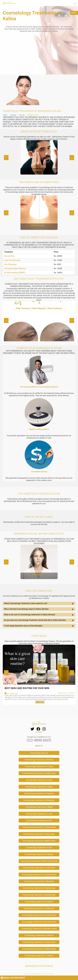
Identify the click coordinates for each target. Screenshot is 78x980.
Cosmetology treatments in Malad (39, 807)
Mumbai (13, 115)
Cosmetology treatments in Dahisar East (39, 942)
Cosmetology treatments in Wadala (39, 854)
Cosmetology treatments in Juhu (39, 814)
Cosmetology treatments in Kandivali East (39, 915)
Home (5, 115)
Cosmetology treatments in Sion (39, 848)
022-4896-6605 (39, 740)
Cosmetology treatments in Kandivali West (39, 922)
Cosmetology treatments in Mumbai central (39, 929)
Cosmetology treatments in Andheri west (39, 773)
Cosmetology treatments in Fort (39, 821)
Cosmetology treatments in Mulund (39, 935)
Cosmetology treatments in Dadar (39, 787)
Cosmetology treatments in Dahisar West (39, 949)
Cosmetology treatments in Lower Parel (39, 868)
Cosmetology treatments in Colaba (39, 766)
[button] (75, 4)
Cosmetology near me (39, 753)
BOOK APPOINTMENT (13, 978)
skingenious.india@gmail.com (39, 737)
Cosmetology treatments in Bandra (39, 902)
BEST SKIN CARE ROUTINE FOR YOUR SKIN (27, 688)
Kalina (22, 115)
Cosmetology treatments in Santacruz (39, 908)
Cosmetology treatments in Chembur (39, 793)
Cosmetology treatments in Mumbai (39, 760)
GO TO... (74, 13)
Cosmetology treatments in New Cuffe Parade (39, 861)
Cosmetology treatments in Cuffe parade (39, 827)
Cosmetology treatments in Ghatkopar (39, 800)
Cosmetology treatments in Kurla (39, 780)
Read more (40, 702)
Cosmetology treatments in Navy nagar (39, 834)
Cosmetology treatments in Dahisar (39, 956)
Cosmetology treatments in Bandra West (39, 895)
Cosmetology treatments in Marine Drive (39, 841)
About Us (39, 746)
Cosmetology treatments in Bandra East (39, 888)
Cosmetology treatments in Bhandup (39, 881)
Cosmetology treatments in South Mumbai (39, 875)
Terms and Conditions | (33, 974)
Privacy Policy (48, 974)
